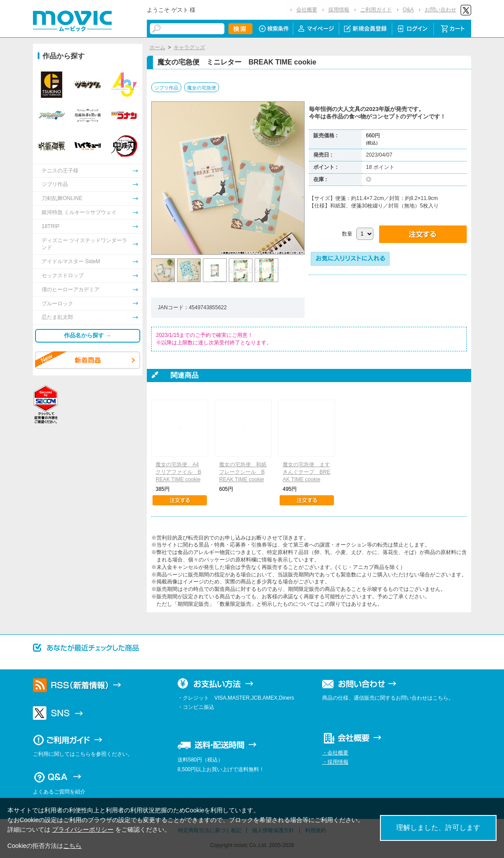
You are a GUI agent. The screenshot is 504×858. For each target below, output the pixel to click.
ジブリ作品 (166, 88)
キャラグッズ (189, 47)
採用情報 (339, 10)
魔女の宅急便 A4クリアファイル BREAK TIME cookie (178, 472)
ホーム (157, 47)
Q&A (408, 10)
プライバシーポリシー (83, 829)
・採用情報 (335, 762)
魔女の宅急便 (202, 88)
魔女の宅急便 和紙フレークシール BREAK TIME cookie (243, 472)
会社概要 (307, 10)
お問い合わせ (440, 10)
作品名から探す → (88, 335)
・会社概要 (335, 753)
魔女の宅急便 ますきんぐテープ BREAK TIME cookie (307, 472)
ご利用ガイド (376, 10)
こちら (72, 846)
